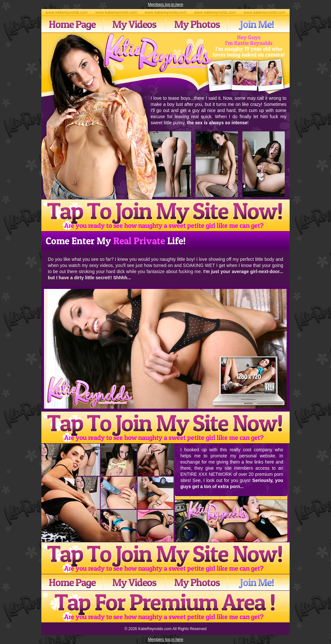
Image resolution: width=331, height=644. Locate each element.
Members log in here (165, 5)
